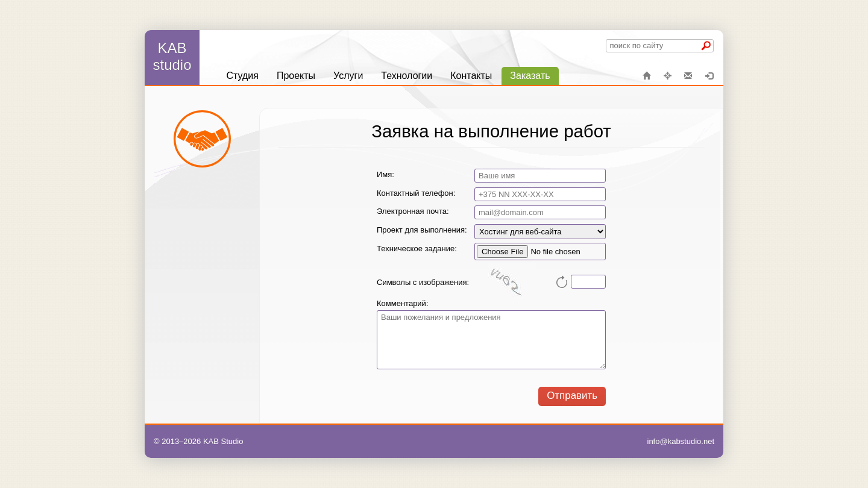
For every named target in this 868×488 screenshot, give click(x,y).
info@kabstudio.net (681, 441)
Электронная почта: (413, 211)
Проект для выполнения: (422, 230)
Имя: (385, 174)
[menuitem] (242, 76)
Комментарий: (403, 303)
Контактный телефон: (416, 193)
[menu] (388, 76)
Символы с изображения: (423, 282)
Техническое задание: (417, 249)
